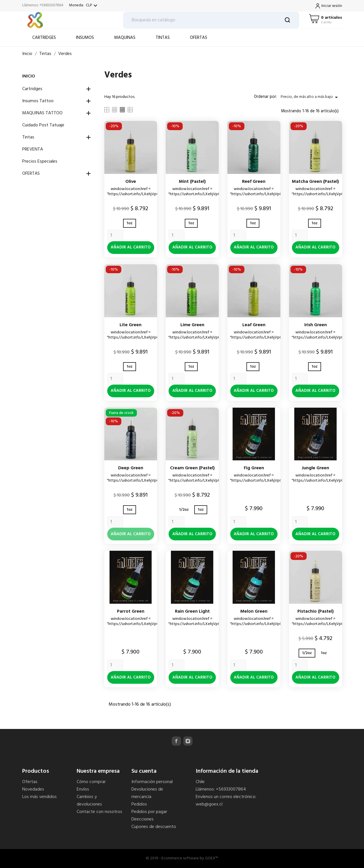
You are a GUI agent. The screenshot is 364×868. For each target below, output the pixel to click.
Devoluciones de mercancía (147, 793)
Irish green (316, 325)
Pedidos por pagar (149, 812)
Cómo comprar (91, 782)
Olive (131, 182)
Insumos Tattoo (38, 101)
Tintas (28, 137)
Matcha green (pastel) (315, 182)
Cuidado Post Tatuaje (43, 125)
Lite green (131, 325)
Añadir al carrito (131, 247)
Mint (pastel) (192, 182)
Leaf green (254, 325)
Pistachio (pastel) (316, 611)
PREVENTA (33, 149)
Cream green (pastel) (192, 468)
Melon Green (254, 611)
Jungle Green (315, 468)
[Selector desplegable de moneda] (92, 6)
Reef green (254, 182)
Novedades (33, 789)
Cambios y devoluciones (89, 801)
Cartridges (32, 89)
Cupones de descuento (154, 827)
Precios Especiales (40, 162)
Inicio (29, 76)
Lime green (192, 325)
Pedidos (139, 804)
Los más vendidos (39, 797)
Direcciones (143, 819)
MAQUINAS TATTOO (42, 113)
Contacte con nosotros (99, 812)
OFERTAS (31, 174)
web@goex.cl (209, 804)
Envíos (83, 789)
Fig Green (254, 468)
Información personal (152, 782)
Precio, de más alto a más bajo (310, 97)
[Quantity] (115, 235)
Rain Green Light (192, 611)
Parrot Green (131, 611)
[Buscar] (211, 20)
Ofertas (30, 782)
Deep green (131, 468)
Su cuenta (144, 771)
